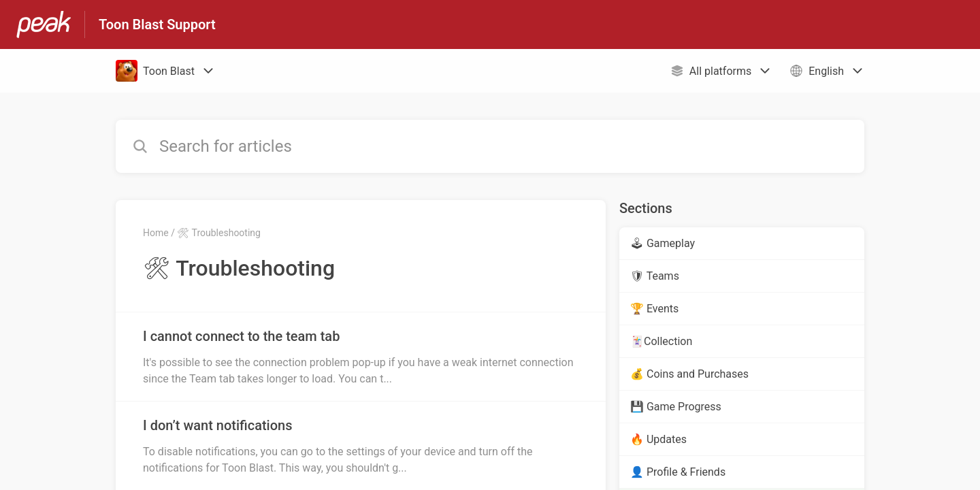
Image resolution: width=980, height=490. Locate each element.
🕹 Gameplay (663, 243)
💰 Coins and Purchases (689, 374)
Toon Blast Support (157, 24)
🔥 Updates (658, 439)
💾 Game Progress (676, 407)
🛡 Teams (655, 276)
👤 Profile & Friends (678, 472)
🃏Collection (661, 341)
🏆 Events (654, 309)
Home (156, 233)
